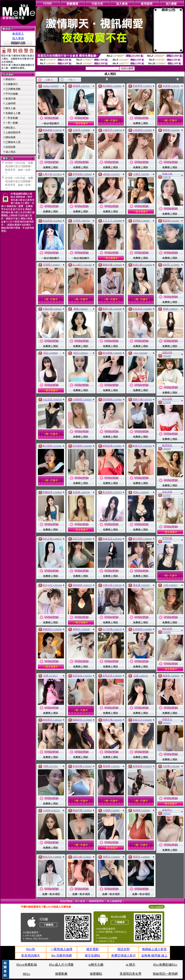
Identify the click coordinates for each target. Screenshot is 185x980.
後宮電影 (92, 949)
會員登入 (18, 34)
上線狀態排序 (13, 132)
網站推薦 (10, 137)
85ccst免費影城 (27, 965)
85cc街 (31, 949)
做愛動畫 (61, 974)
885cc (27, 974)
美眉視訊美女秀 (131, 974)
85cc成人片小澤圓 (61, 965)
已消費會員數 (13, 89)
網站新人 (10, 128)
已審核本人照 (13, 142)
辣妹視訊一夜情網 (165, 974)
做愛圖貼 (96, 974)
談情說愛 (10, 147)
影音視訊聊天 (31, 956)
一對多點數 (12, 118)
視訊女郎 (124, 949)
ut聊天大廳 (96, 965)
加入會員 (18, 38)
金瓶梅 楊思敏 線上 (154, 956)
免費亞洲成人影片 (124, 956)
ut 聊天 (131, 965)
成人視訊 (10, 152)
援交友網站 (92, 956)
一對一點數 (12, 123)
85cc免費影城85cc (165, 965)
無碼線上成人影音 (154, 949)
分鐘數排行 (12, 84)
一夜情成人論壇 (61, 949)
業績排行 (10, 79)
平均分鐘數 (12, 94)
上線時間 (10, 103)
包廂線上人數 (13, 113)
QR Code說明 (157, 907)
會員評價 (10, 99)
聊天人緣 (10, 108)
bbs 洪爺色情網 (61, 956)
